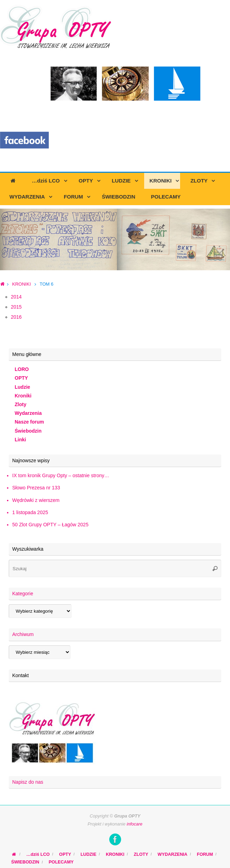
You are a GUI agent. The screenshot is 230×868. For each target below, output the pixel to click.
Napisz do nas (28, 782)
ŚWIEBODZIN (25, 862)
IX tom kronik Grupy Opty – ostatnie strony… (61, 475)
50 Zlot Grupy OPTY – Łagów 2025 (50, 525)
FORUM (205, 854)
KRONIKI (21, 284)
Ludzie (22, 387)
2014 (16, 297)
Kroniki (23, 396)
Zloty (20, 404)
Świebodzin (28, 431)
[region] (115, 240)
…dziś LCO (38, 854)
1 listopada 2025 (30, 512)
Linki (20, 440)
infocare (135, 824)
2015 (16, 307)
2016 (16, 317)
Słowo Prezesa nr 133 (36, 488)
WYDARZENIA (173, 854)
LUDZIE (88, 854)
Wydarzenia (28, 413)
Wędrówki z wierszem (36, 500)
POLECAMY (61, 862)
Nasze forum (29, 422)
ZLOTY (141, 854)
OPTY (21, 378)
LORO (22, 369)
